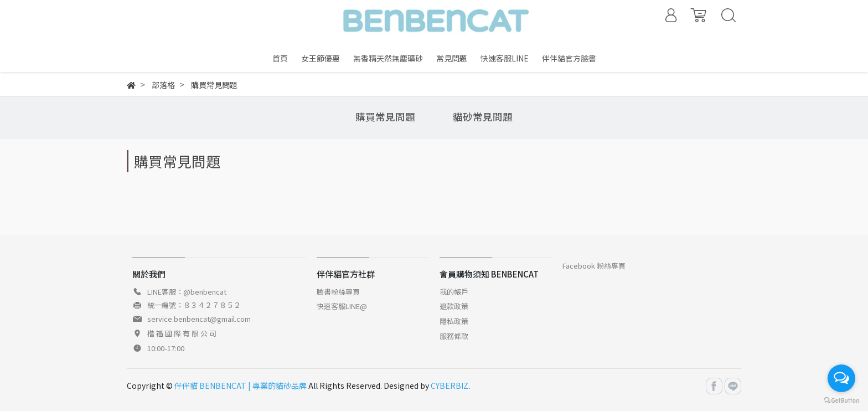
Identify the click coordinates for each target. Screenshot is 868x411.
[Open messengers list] (841, 378)
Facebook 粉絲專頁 (594, 266)
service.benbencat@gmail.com (199, 319)
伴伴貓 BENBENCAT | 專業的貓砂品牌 (241, 386)
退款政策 (454, 306)
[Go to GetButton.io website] (841, 400)
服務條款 (454, 336)
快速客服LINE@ (342, 306)
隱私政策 (454, 321)
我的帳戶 (454, 292)
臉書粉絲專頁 (338, 292)
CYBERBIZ (449, 386)
